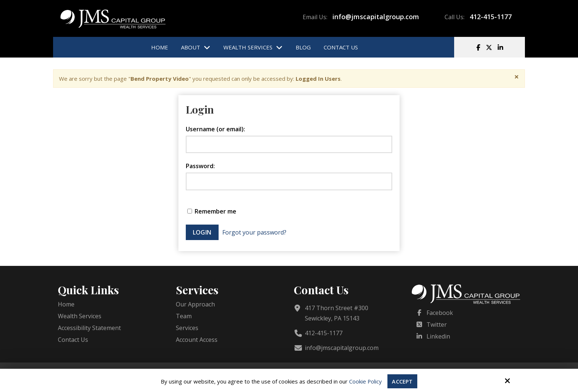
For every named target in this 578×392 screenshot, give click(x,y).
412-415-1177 (491, 17)
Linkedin (438, 336)
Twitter (437, 325)
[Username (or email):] (289, 145)
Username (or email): (215, 129)
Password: (200, 166)
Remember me (212, 211)
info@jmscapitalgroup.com (376, 17)
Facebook (440, 313)
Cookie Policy (366, 381)
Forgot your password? (254, 232)
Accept (403, 381)
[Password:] (289, 181)
